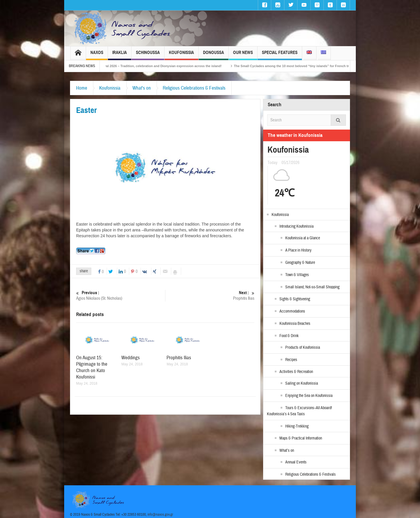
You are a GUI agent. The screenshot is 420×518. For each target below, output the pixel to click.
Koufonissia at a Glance (303, 238)
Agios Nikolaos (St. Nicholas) (121, 295)
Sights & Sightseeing (295, 299)
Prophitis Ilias (210, 295)
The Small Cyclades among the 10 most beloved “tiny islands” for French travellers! (307, 66)
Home (82, 88)
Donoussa (213, 55)
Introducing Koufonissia (296, 226)
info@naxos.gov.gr (160, 514)
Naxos (97, 55)
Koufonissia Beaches (295, 324)
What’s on (287, 451)
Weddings (131, 358)
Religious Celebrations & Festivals (194, 88)
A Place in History (298, 250)
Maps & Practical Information (301, 438)
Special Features (280, 55)
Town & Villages (297, 275)
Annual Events (296, 462)
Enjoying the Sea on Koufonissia (309, 396)
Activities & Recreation (296, 372)
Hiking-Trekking (297, 426)
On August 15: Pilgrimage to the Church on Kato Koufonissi (92, 367)
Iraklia (120, 55)
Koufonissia (181, 55)
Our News (243, 55)
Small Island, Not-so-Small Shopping (312, 287)
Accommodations (292, 311)
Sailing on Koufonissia (302, 383)
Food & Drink (289, 336)
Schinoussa (148, 55)
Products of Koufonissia (303, 348)
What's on (142, 88)
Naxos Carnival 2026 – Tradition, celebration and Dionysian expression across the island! (163, 66)
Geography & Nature (300, 263)
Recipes (291, 360)
